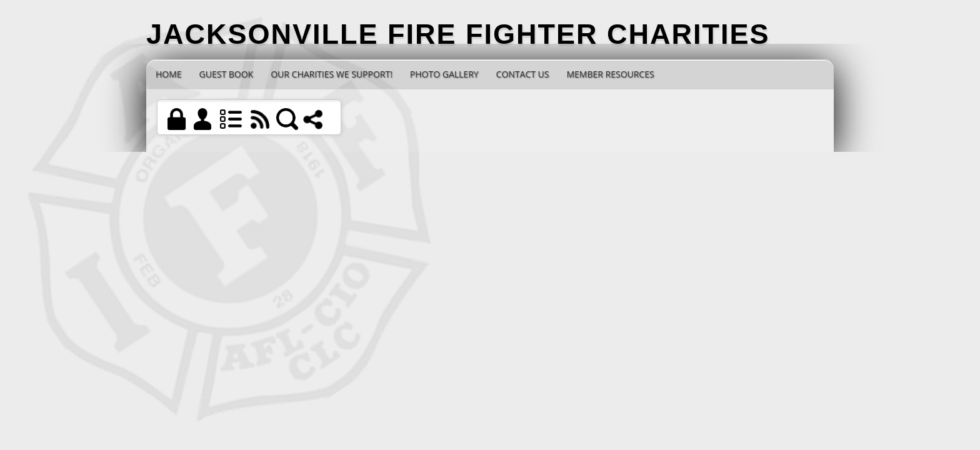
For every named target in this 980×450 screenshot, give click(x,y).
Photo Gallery (444, 74)
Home (169, 74)
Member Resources (610, 74)
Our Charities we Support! (332, 74)
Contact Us (523, 74)
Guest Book (227, 74)
